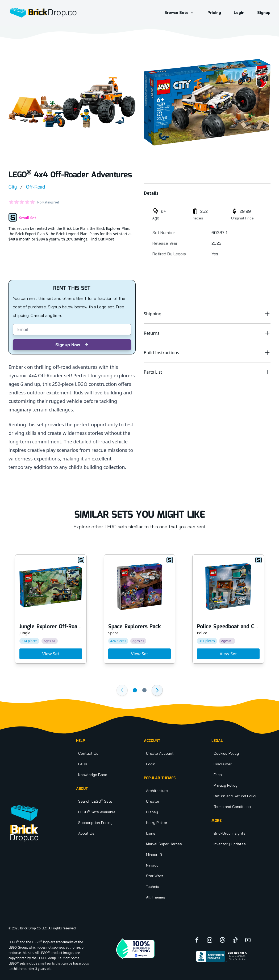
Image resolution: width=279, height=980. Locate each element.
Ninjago (152, 865)
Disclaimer (223, 764)
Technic (153, 887)
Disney (152, 812)
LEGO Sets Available (97, 812)
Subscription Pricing (95, 823)
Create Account (160, 753)
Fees (218, 775)
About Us (86, 833)
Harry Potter (157, 823)
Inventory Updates (230, 844)
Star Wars (155, 876)
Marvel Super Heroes (164, 844)
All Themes (156, 897)
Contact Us (88, 753)
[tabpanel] (72, 102)
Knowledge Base (93, 775)
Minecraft (154, 855)
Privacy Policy (226, 785)
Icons (151, 833)
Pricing (214, 13)
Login (239, 13)
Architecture (157, 791)
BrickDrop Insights (230, 833)
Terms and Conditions (232, 807)
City (13, 187)
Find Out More (102, 239)
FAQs (83, 764)
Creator (153, 801)
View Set (51, 654)
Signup (264, 13)
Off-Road (35, 187)
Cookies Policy (226, 753)
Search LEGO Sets (95, 801)
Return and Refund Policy (236, 796)
